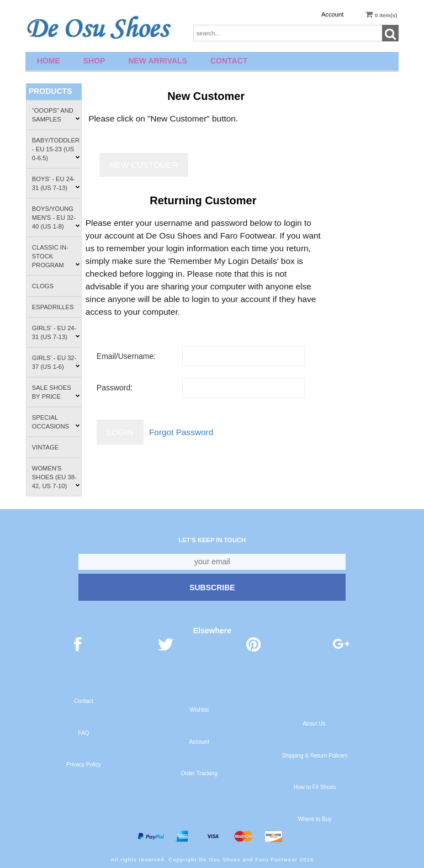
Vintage (45, 447)
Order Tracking (199, 773)
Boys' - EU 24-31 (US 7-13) (56, 183)
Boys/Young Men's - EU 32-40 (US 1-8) (56, 218)
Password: (115, 388)
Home (49, 61)
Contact (229, 61)
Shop (94, 61)
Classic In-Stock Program (56, 256)
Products (51, 91)
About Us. (315, 724)
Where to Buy (314, 819)
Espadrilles (53, 307)
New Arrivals (158, 61)
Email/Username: (126, 356)
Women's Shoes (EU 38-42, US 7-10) (56, 477)
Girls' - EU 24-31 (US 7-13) (56, 332)
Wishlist (199, 710)
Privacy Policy (84, 764)
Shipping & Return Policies (314, 756)
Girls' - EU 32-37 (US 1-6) (56, 362)
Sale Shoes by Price (56, 392)
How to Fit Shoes (315, 787)
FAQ (83, 733)
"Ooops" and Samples (56, 115)
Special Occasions (56, 422)
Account (332, 14)
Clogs (43, 286)
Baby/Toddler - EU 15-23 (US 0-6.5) (56, 149)
